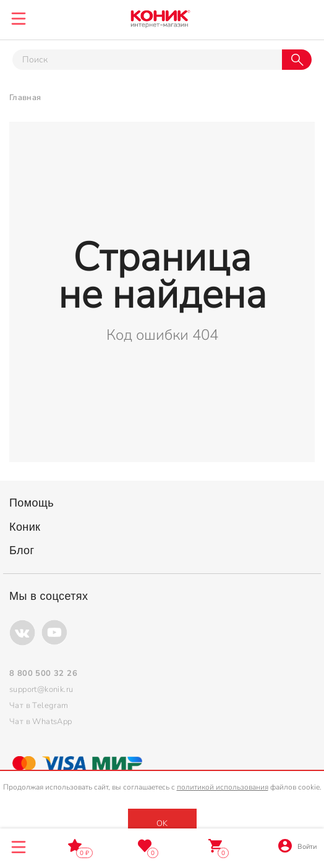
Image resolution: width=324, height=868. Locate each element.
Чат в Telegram (39, 706)
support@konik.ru (41, 689)
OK (162, 824)
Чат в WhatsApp (41, 722)
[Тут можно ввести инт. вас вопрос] (147, 60)
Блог (22, 550)
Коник (25, 527)
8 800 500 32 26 (304, 17)
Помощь (32, 503)
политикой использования (223, 787)
